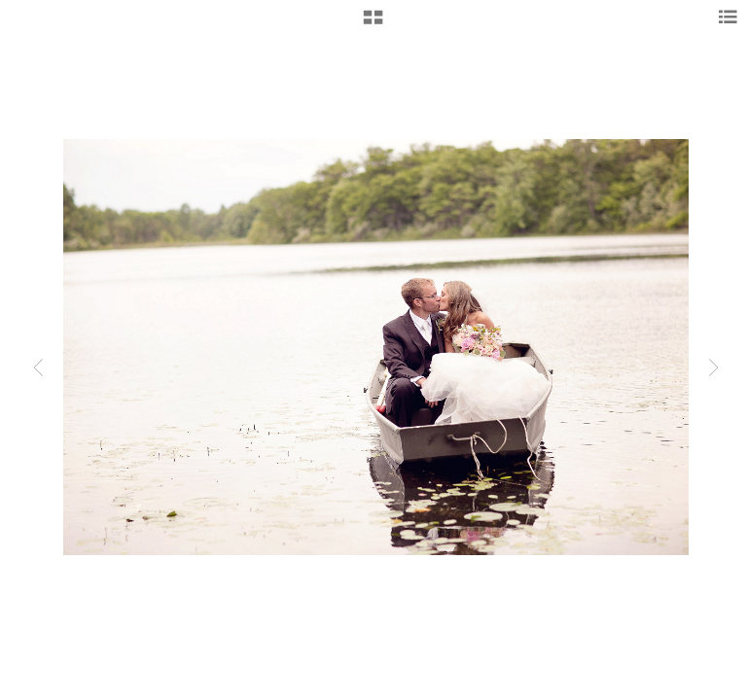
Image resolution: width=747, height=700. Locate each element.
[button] (373, 24)
